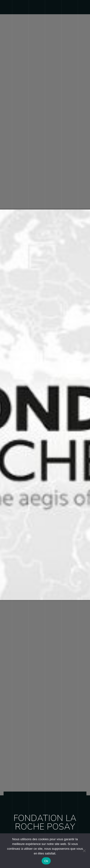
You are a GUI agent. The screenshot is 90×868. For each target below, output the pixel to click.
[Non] (84, 851)
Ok (46, 861)
